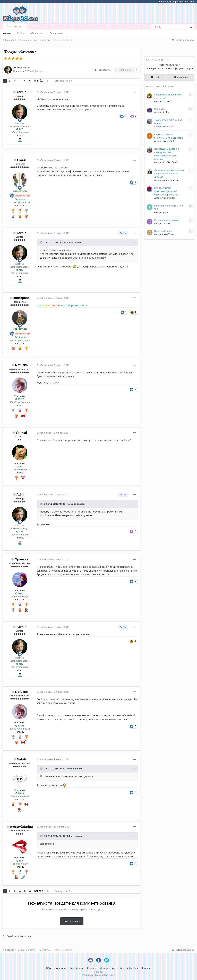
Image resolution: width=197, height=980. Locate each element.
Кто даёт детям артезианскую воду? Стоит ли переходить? (166, 191)
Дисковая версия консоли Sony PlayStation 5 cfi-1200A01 (169, 173)
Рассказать (102, 70)
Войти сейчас (72, 921)
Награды (91, 968)
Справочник (56, 33)
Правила (146, 968)
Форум (7, 33)
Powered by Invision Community (99, 975)
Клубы (21, 33)
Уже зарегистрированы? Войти (176, 2)
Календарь (76, 968)
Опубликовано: (53, 92)
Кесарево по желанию (167, 220)
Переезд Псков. (163, 231)
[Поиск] (169, 27)
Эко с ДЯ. (160, 109)
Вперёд (39, 81)
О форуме (38, 71)
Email (155, 77)
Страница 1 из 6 (63, 81)
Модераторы (108, 968)
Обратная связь (56, 968)
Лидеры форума (128, 968)
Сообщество (15, 26)
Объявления (37, 33)
